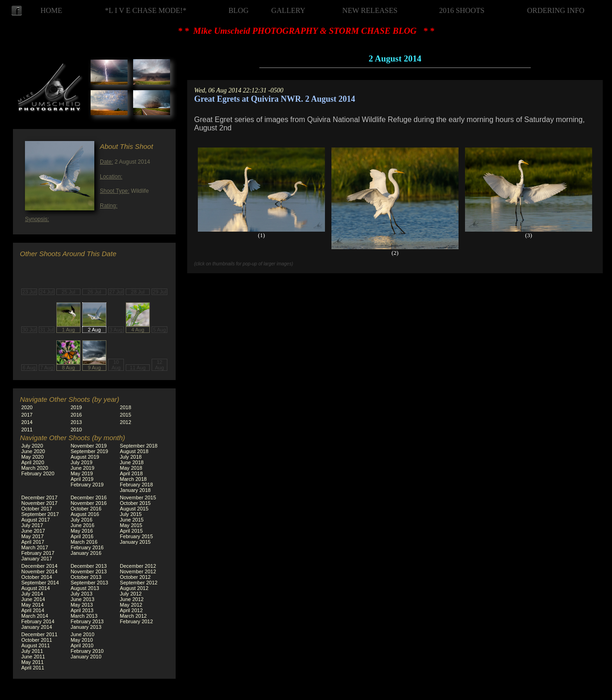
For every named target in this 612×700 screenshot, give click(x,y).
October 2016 (86, 509)
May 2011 (32, 662)
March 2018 (133, 479)
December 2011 (39, 634)
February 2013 (87, 621)
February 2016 (87, 547)
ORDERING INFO (556, 10)
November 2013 (89, 571)
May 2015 (131, 525)
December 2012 (138, 566)
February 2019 (87, 485)
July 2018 (131, 457)
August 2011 (36, 645)
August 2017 (36, 520)
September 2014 (40, 583)
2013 (76, 422)
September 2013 (89, 583)
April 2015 (131, 531)
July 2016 (82, 520)
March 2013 (84, 616)
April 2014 (33, 610)
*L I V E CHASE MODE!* (146, 10)
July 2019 (82, 462)
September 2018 (138, 446)
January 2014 (37, 627)
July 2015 (131, 514)
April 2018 (131, 473)
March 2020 (35, 468)
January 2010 (86, 657)
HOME (51, 10)
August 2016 (85, 514)
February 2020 (38, 473)
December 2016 (89, 497)
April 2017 (33, 542)
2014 (27, 422)
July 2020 (32, 446)
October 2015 (135, 503)
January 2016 (86, 553)
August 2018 (134, 451)
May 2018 (131, 468)
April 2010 (82, 645)
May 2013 (82, 605)
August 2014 (36, 588)
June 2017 (33, 531)
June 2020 (33, 451)
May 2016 (82, 531)
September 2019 (89, 451)
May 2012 (131, 605)
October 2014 (37, 577)
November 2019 (89, 446)
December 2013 (89, 566)
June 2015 (132, 520)
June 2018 (132, 462)
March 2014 (35, 616)
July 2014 (32, 594)
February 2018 (136, 485)
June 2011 (33, 657)
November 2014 (39, 571)
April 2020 (33, 462)
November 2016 (89, 503)
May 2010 (82, 640)
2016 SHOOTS (462, 10)
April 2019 (82, 479)
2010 (76, 430)
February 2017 (38, 553)
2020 (27, 407)
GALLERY (288, 10)
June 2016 (83, 525)
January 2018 (135, 490)
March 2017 (35, 547)
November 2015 (138, 497)
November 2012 (138, 571)
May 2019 (82, 473)
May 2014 (32, 605)
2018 (125, 407)
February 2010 (87, 651)
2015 (125, 415)
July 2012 (131, 594)
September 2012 (138, 583)
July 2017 (32, 525)
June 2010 (83, 634)
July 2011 (32, 651)
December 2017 (39, 497)
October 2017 (37, 509)
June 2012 (132, 599)
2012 (125, 422)
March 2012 (133, 616)
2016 (76, 415)
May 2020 (32, 457)
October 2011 (37, 640)
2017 (27, 415)
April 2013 (82, 610)
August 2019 (85, 457)
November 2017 (39, 503)
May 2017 (32, 536)
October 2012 (135, 577)
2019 (76, 407)
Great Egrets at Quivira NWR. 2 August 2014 (275, 99)
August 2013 (85, 588)
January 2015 (135, 542)
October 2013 (86, 577)
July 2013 (82, 594)
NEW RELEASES (370, 10)
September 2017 (40, 514)
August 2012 (134, 588)
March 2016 (84, 542)
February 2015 (136, 536)
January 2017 (37, 559)
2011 (27, 430)
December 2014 (39, 566)
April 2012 (131, 610)
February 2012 (136, 621)
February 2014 (38, 621)
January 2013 (86, 627)
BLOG (239, 10)
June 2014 (33, 599)
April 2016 (82, 536)
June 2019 (83, 468)
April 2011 (33, 668)
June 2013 (83, 599)
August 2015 (134, 509)
